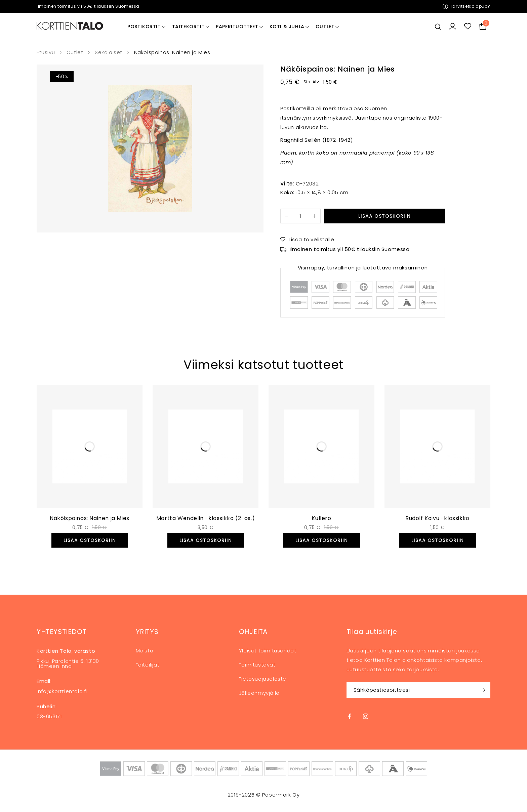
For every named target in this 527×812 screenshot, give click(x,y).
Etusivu (46, 52)
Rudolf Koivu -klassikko (437, 518)
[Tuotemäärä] (300, 216)
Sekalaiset (109, 52)
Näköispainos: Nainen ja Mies (90, 518)
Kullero (321, 518)
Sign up (482, 690)
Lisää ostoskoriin (384, 216)
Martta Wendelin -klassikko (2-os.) (206, 518)
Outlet (75, 52)
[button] (90, 540)
